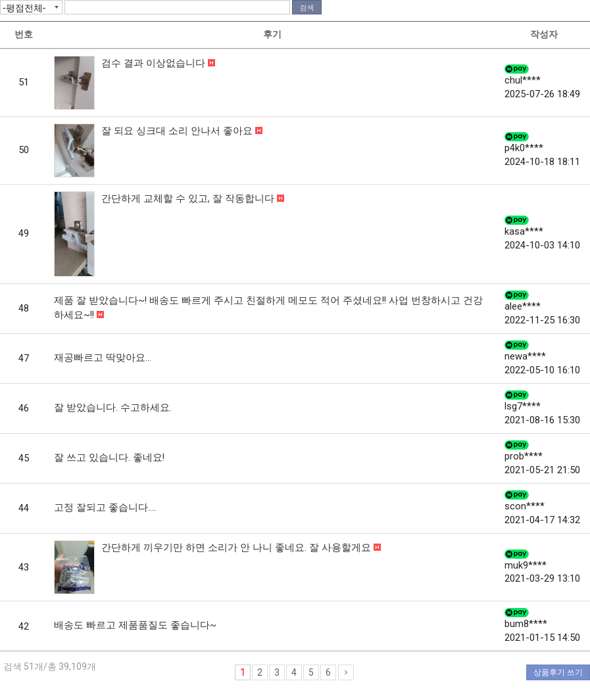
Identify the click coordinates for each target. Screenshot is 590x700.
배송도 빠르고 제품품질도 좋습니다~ (135, 625)
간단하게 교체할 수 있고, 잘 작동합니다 (189, 198)
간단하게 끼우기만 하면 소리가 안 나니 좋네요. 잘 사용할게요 (237, 548)
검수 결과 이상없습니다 (155, 63)
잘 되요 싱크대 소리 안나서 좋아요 (178, 131)
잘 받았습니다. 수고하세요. (113, 408)
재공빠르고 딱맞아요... (103, 358)
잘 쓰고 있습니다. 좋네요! (109, 457)
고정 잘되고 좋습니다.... (105, 507)
